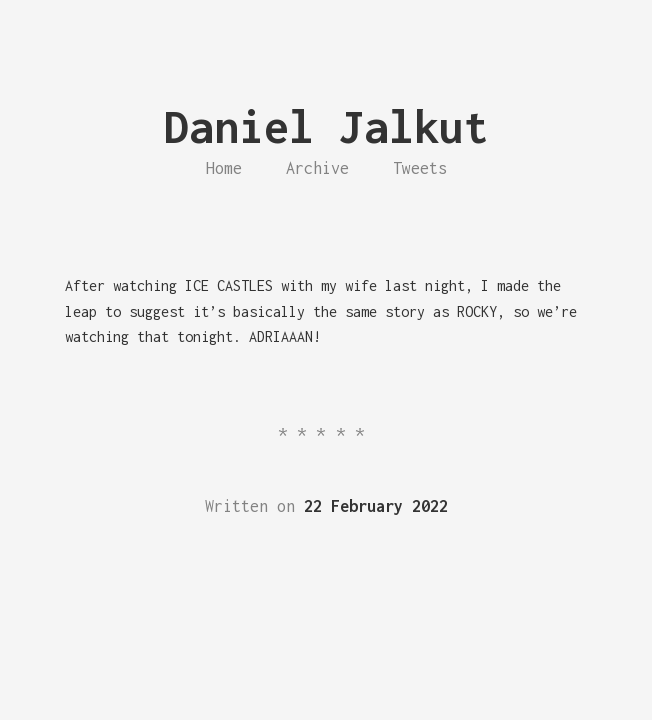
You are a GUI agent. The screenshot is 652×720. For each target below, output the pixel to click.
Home (224, 168)
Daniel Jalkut (326, 126)
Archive (317, 168)
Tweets (420, 168)
